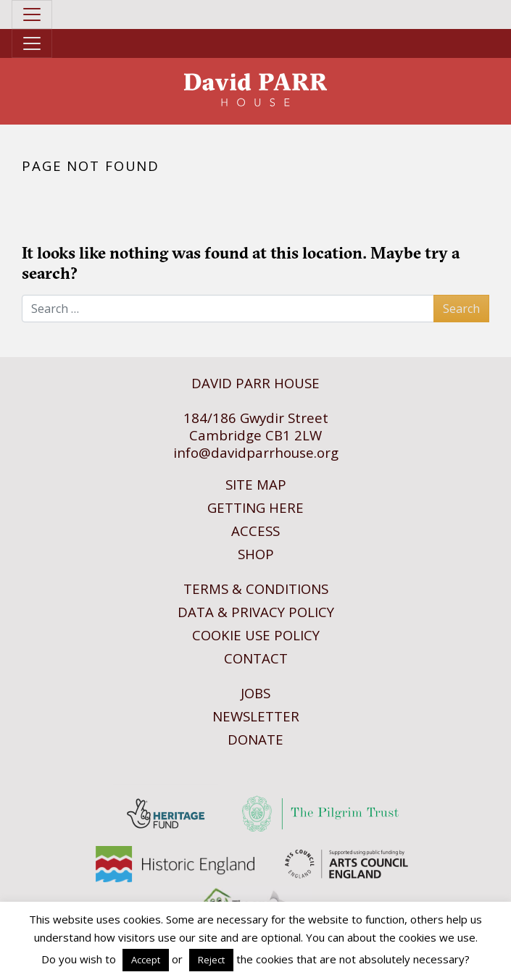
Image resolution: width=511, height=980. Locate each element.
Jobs (256, 693)
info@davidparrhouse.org (256, 452)
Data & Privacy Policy (256, 612)
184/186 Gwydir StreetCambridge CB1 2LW (256, 426)
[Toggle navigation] (32, 14)
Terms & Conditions (256, 589)
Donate (256, 739)
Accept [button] (146, 960)
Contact (256, 658)
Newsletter (256, 716)
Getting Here (256, 507)
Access (256, 531)
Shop (256, 554)
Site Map (256, 484)
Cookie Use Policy (256, 635)
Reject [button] (211, 960)
